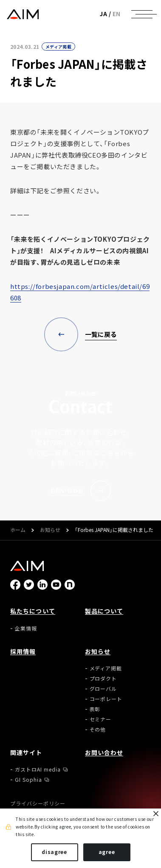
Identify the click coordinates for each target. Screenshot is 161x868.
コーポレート (106, 699)
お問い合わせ (104, 752)
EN (117, 14)
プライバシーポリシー (38, 803)
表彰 (95, 709)
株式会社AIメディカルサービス (23, 14)
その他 (98, 729)
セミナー (101, 719)
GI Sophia (28, 780)
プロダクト (103, 679)
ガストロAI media (38, 769)
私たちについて (33, 611)
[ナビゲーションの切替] (142, 14)
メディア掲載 (58, 47)
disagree (54, 852)
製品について (104, 611)
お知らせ (50, 530)
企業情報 (26, 628)
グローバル (103, 689)
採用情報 (23, 651)
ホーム (18, 530)
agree (107, 852)
